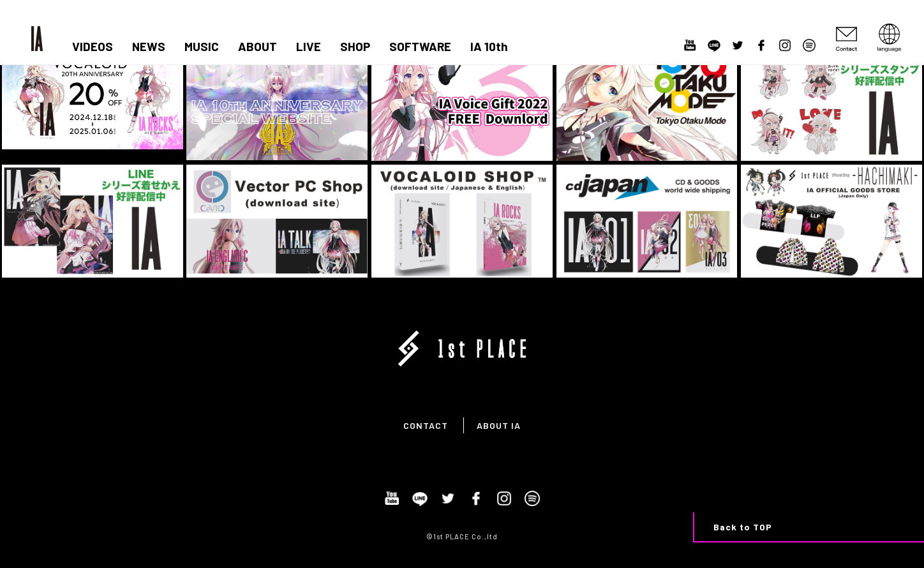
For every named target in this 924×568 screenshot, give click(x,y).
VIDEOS (93, 47)
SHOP (355, 47)
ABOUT (257, 47)
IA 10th (489, 47)
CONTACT (426, 425)
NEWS (149, 47)
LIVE (309, 47)
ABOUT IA (499, 425)
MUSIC (202, 47)
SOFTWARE (420, 47)
